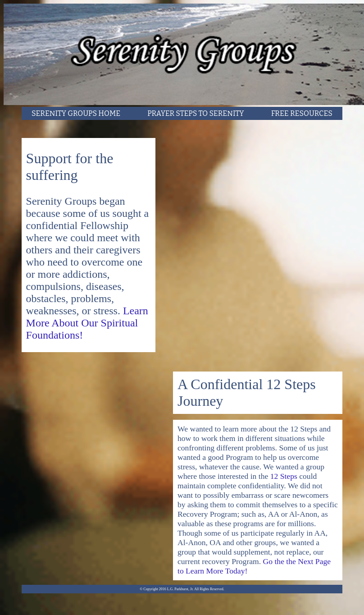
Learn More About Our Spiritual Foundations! (87, 323)
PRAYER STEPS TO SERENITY (196, 113)
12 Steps (285, 476)
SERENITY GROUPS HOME (76, 113)
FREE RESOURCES (302, 113)
